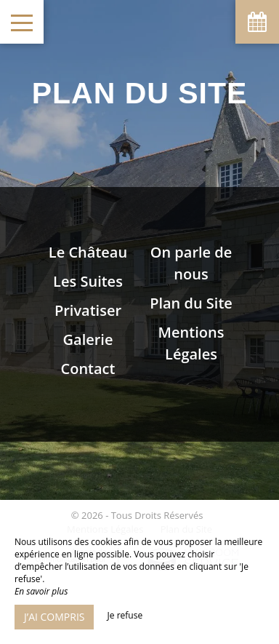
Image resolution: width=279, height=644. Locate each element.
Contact (88, 369)
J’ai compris (54, 617)
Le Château (88, 252)
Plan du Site (191, 303)
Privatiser (88, 310)
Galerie (88, 339)
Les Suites (88, 281)
